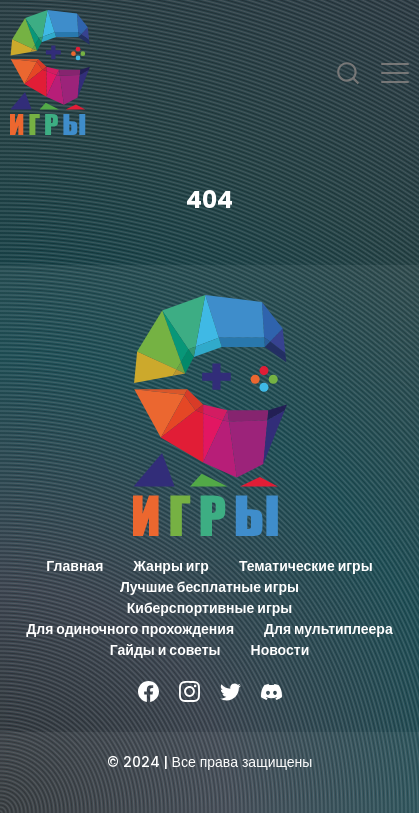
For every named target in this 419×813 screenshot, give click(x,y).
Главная (74, 566)
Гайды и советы (165, 650)
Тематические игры (306, 566)
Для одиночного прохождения (130, 629)
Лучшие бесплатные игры (209, 587)
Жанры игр (171, 566)
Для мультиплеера (328, 629)
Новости (280, 650)
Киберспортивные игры (210, 608)
